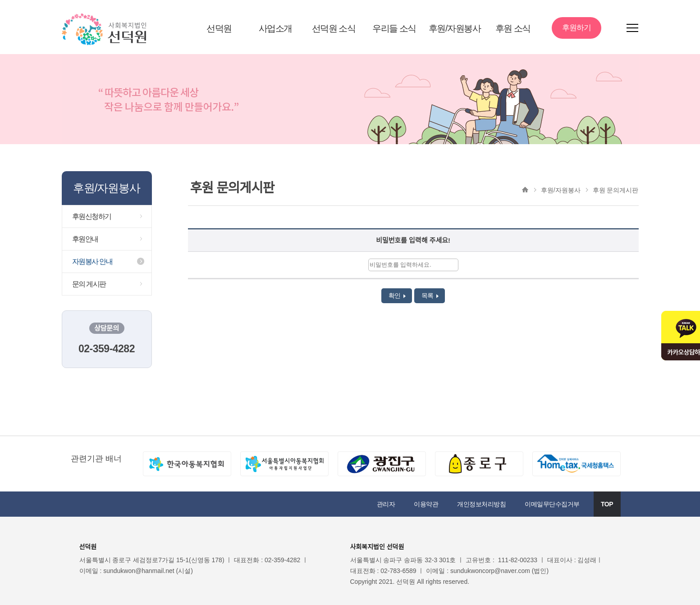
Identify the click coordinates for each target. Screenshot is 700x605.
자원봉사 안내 (92, 262)
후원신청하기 (92, 216)
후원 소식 (513, 28)
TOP (607, 504)
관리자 (386, 504)
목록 (430, 296)
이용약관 (426, 504)
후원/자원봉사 (455, 28)
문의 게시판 (89, 284)
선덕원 (219, 28)
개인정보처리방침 (481, 504)
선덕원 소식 (334, 28)
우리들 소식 (394, 28)
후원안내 (85, 239)
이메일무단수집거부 (552, 504)
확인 (397, 296)
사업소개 (275, 28)
